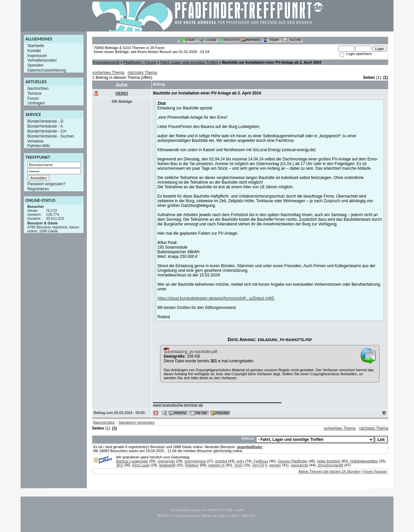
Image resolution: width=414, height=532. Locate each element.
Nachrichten (38, 89)
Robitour (192, 465)
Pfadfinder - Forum (140, 62)
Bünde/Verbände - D (45, 121)
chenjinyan (166, 461)
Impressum (37, 55)
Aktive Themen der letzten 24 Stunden (329, 471)
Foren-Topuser (375, 471)
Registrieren (38, 189)
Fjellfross (261, 461)
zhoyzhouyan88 (330, 465)
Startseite (36, 46)
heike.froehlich (329, 461)
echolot (221, 461)
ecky (240, 461)
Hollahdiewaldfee (364, 461)
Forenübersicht (106, 62)
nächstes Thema (142, 73)
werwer (275, 465)
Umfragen (36, 103)
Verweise (35, 141)
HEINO (122, 93)
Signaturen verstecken (137, 422)
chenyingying (195, 461)
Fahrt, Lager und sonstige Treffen (189, 62)
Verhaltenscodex (42, 60)
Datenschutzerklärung (47, 70)
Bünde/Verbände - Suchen (51, 136)
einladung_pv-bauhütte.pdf (190, 352)
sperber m (216, 465)
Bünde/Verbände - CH (47, 131)
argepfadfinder (250, 447)
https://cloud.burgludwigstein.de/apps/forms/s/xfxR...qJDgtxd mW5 (216, 298)
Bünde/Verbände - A (45, 126)
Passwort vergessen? (46, 184)
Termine (34, 93)
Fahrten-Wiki (38, 146)
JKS (119, 465)
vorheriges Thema (108, 73)
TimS (238, 465)
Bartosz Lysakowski (132, 461)
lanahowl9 (167, 465)
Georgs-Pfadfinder (293, 461)
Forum (33, 98)
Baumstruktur (104, 422)
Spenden (35, 65)
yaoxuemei (299, 465)
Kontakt (34, 51)
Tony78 (258, 465)
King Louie (141, 465)
